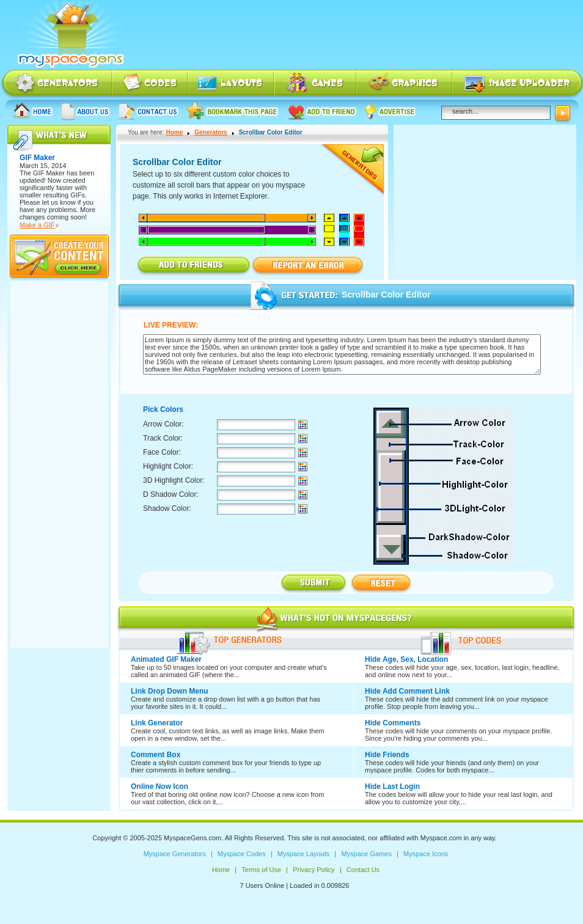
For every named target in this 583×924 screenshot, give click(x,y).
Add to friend (322, 111)
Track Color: (163, 438)
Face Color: (162, 452)
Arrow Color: (163, 424)
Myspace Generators (56, 84)
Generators (211, 132)
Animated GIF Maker (166, 659)
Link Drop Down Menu (170, 691)
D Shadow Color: (171, 494)
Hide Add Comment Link (407, 691)
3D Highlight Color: (174, 480)
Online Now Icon (159, 787)
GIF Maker (49, 173)
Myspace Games (315, 84)
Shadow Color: (167, 508)
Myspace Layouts (231, 84)
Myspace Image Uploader (518, 84)
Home (33, 111)
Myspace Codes (150, 84)
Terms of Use (261, 870)
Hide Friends (387, 755)
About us (86, 111)
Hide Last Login (392, 787)
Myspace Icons (404, 84)
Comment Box (156, 755)
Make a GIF (37, 225)
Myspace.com (441, 838)
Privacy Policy (313, 870)
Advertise (391, 111)
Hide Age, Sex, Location (406, 659)
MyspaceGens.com (193, 838)
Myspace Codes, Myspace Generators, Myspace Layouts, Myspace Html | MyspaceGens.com (70, 35)
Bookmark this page (233, 111)
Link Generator (157, 723)
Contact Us (148, 111)
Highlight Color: (168, 466)
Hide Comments (393, 723)
